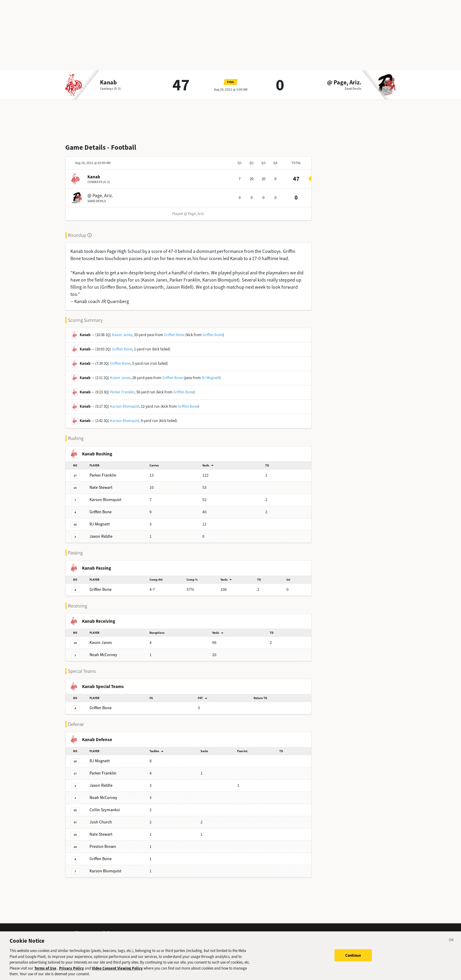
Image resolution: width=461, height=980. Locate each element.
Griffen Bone (174, 335)
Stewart (101, 487)
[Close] (451, 944)
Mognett (100, 524)
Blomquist (105, 500)
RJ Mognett (211, 378)
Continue (353, 958)
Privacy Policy (71, 971)
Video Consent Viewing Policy (117, 971)
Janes (101, 643)
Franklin (103, 475)
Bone (101, 512)
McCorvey (103, 655)
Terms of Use (45, 971)
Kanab (108, 83)
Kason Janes (122, 335)
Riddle (101, 536)
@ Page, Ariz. (344, 83)
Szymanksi (105, 810)
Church (101, 822)
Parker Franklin (122, 392)
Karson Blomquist (125, 406)
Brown (103, 847)
